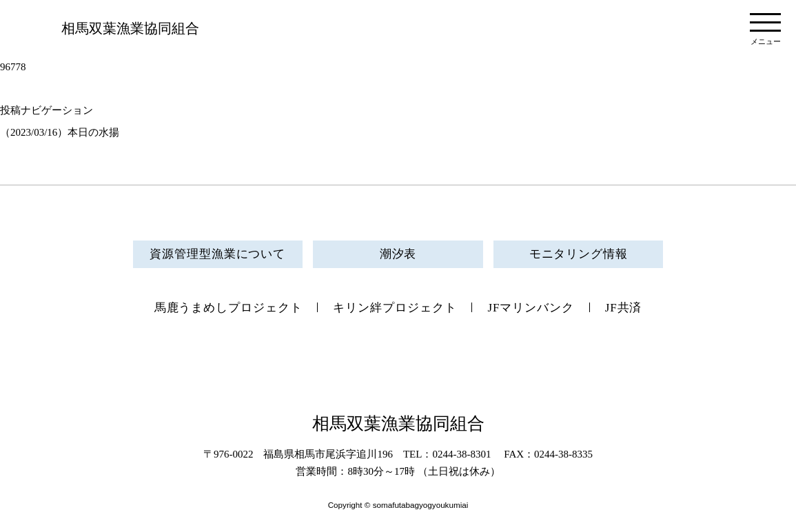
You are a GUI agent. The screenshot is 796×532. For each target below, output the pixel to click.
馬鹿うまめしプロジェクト (228, 308)
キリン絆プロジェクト (395, 308)
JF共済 (624, 308)
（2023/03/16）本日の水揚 (60, 132)
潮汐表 (398, 254)
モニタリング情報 (579, 254)
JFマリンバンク (530, 308)
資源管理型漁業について (217, 254)
